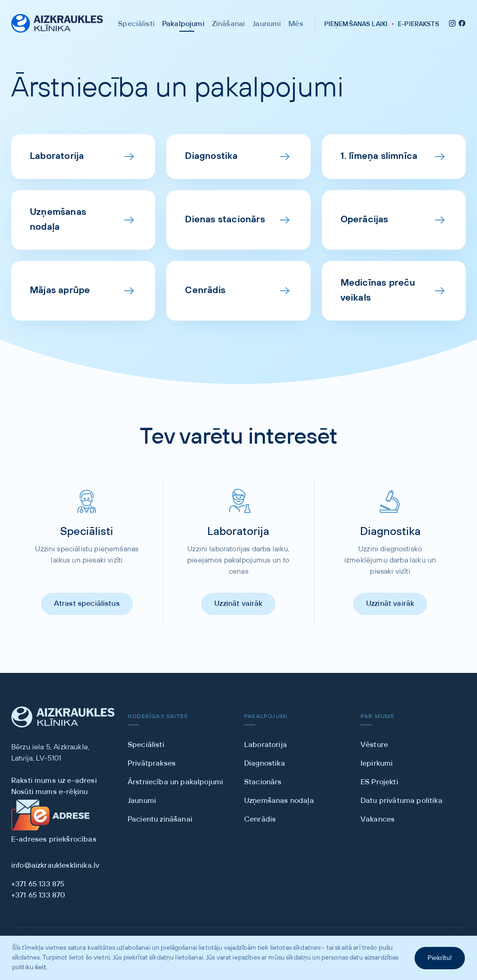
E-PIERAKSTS (419, 24)
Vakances (378, 819)
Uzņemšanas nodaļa (279, 801)
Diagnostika (265, 764)
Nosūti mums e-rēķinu (49, 792)
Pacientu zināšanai (160, 819)
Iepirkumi (377, 764)
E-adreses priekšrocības (54, 840)
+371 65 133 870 (38, 895)
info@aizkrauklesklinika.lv (55, 866)
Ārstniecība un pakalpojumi (175, 782)
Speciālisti (136, 24)
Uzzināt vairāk (238, 604)
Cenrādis (260, 819)
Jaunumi (267, 24)
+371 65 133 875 (38, 884)
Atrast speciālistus (87, 604)
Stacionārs (263, 782)
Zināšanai (228, 24)
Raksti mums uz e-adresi (54, 781)
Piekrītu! (440, 958)
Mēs (296, 24)
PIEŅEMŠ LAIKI (356, 24)
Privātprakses (152, 764)
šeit (41, 967)
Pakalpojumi (183, 24)
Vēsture (374, 745)
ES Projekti (379, 782)
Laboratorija (266, 745)
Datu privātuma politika (402, 801)
